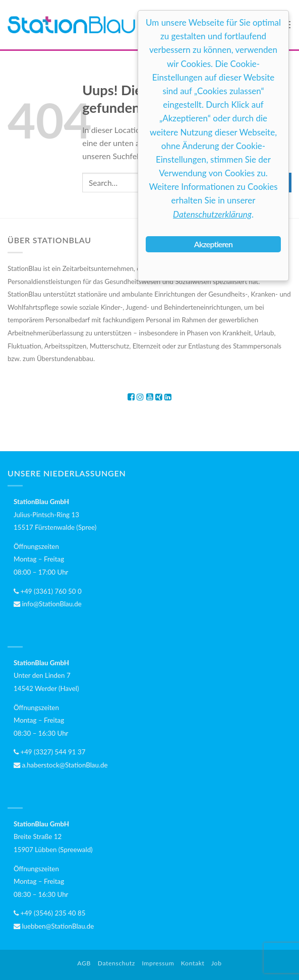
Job (217, 963)
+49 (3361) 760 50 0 (48, 591)
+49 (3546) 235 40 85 (49, 913)
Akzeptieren (213, 244)
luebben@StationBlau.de (54, 926)
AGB (84, 963)
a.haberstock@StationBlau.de (61, 765)
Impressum (158, 963)
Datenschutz (116, 963)
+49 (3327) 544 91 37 (49, 752)
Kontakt (193, 963)
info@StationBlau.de (48, 604)
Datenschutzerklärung (212, 214)
